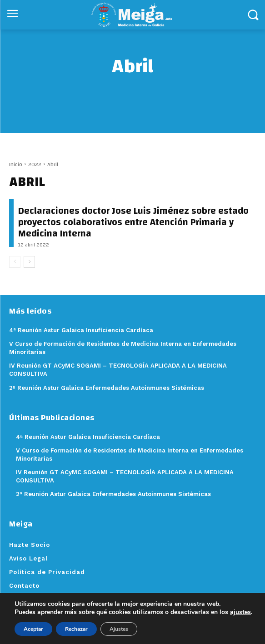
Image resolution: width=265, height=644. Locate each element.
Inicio (16, 164)
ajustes (240, 612)
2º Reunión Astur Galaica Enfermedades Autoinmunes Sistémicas (113, 494)
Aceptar (33, 629)
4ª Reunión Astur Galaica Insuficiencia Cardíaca (88, 437)
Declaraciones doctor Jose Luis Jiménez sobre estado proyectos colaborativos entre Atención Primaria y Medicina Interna (133, 222)
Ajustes (119, 629)
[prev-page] (15, 262)
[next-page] (29, 262)
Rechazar (76, 629)
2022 (35, 164)
